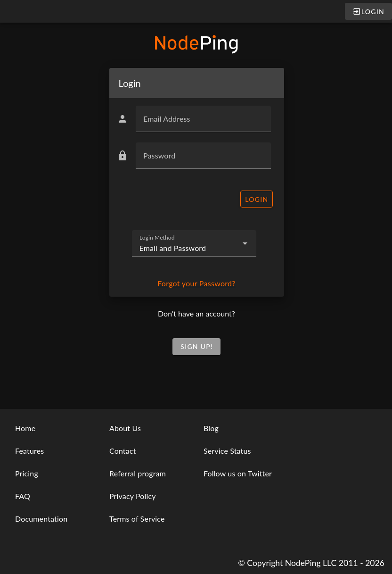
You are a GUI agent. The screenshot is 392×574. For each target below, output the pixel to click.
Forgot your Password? (196, 283)
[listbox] (49, 474)
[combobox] (194, 243)
